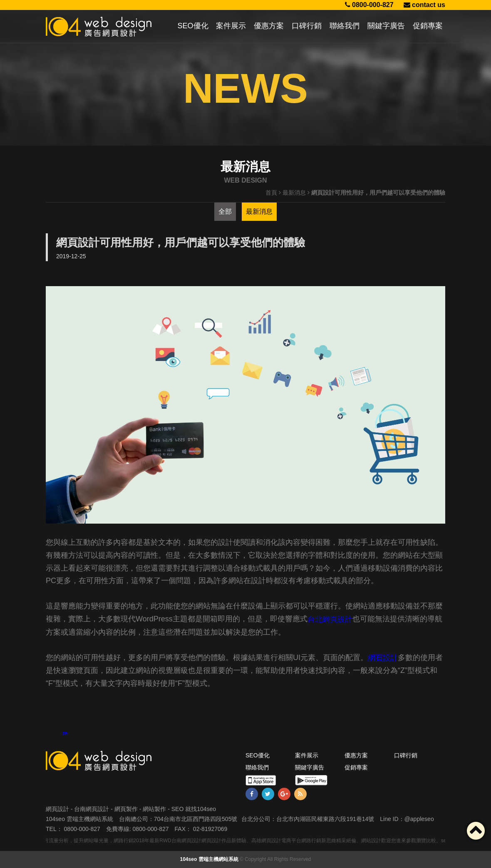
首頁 (271, 193)
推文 (65, 734)
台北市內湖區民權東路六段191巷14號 (325, 819)
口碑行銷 (307, 26)
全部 (225, 211)
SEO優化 (193, 26)
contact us (424, 5)
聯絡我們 (345, 26)
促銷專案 (428, 26)
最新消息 (294, 193)
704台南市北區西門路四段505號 (196, 819)
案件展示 (231, 26)
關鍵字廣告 (386, 26)
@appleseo (419, 819)
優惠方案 (269, 26)
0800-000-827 (369, 5)
